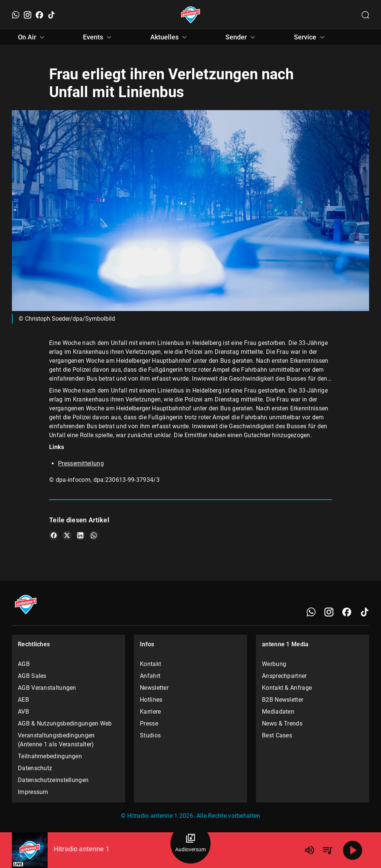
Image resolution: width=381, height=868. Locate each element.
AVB (23, 712)
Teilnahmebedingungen (50, 756)
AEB (23, 700)
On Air (32, 37)
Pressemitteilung (81, 463)
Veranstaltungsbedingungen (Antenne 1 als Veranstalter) (56, 740)
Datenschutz (35, 768)
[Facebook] (39, 15)
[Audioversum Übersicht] (190, 843)
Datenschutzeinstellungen (53, 780)
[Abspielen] (353, 850)
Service (310, 37)
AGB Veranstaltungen (47, 688)
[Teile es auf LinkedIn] (80, 535)
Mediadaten (278, 712)
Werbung (274, 664)
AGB (24, 664)
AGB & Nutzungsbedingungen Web (65, 723)
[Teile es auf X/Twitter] (67, 535)
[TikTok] (51, 15)
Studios (150, 735)
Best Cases (277, 735)
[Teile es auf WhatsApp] (94, 535)
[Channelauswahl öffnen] (365, 15)
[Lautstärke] (310, 850)
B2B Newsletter (283, 700)
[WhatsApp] (16, 15)
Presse (149, 723)
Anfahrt (150, 676)
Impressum (33, 792)
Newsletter (154, 688)
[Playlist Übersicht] (327, 850)
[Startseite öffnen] (191, 15)
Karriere (150, 712)
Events (98, 37)
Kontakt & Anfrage (287, 688)
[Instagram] (28, 15)
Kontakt (151, 664)
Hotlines (151, 700)
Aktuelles (170, 37)
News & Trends (282, 723)
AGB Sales (32, 676)
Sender (241, 37)
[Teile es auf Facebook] (54, 535)
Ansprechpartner (284, 676)
